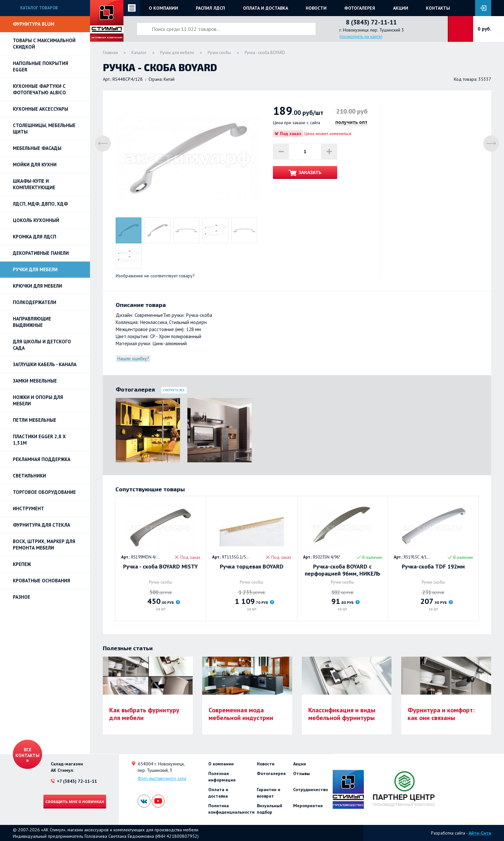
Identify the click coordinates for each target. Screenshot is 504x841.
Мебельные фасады (37, 148)
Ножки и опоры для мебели (38, 400)
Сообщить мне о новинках (75, 801)
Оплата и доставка (265, 8)
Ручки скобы (219, 53)
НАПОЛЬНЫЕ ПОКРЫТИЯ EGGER (40, 66)
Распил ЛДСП (210, 8)
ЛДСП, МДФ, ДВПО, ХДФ (40, 204)
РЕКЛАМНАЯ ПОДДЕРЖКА (42, 459)
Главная (110, 53)
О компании (163, 8)
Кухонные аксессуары (40, 109)
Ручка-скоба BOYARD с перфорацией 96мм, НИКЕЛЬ (342, 570)
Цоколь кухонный (36, 220)
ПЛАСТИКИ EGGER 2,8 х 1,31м (39, 440)
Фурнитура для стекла (41, 525)
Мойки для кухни (35, 165)
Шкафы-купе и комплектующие (34, 184)
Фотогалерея (360, 8)
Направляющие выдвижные (32, 322)
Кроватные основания (41, 581)
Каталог (139, 53)
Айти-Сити (480, 833)
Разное (22, 597)
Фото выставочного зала (162, 778)
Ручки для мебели (35, 269)
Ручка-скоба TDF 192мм (433, 567)
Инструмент (28, 508)
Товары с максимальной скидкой (44, 44)
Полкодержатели (35, 302)
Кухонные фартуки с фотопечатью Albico (39, 89)
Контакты (438, 8)
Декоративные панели (41, 253)
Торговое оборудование (44, 492)
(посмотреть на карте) (361, 36)
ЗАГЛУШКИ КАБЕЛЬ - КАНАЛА (45, 364)
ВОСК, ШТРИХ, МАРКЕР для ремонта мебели (44, 545)
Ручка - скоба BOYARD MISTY (161, 567)
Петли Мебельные (35, 420)
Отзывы (301, 773)
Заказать (310, 172)
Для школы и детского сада (42, 345)
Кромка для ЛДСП (35, 237)
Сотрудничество (310, 790)
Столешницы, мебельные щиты (44, 129)
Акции (401, 8)
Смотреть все (174, 390)
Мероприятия (308, 806)
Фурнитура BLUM (34, 24)
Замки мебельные (35, 381)
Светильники (29, 476)
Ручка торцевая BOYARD (252, 567)
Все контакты (27, 753)
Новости (316, 8)
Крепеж (22, 564)
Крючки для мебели (37, 286)
